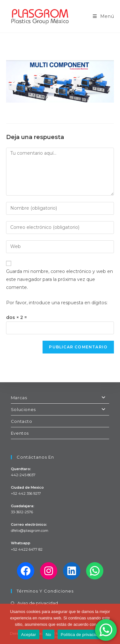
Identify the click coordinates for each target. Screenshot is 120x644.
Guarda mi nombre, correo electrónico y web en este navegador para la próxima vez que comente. (60, 279)
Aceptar (29, 635)
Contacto (22, 421)
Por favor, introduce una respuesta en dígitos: (57, 303)
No (48, 635)
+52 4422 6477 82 (27, 549)
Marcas (60, 398)
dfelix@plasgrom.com (30, 531)
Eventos (20, 433)
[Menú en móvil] (104, 16)
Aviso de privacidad (38, 603)
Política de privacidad (81, 635)
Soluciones (60, 409)
